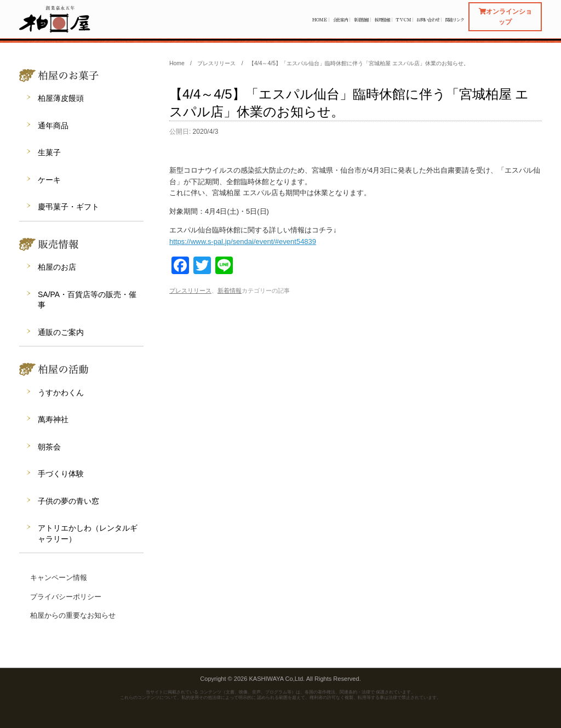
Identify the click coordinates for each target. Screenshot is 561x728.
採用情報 (382, 20)
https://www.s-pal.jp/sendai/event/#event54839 (243, 241)
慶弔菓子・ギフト (68, 207)
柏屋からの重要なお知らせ (73, 615)
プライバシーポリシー (66, 597)
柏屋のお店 (57, 267)
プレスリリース (190, 291)
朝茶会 (49, 447)
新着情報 (362, 20)
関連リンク (455, 20)
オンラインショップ (505, 17)
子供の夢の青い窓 (68, 501)
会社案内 (341, 20)
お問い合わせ (428, 20)
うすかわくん (61, 393)
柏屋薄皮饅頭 (61, 98)
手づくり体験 (61, 474)
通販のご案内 (61, 332)
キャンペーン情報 (59, 578)
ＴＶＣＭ (403, 20)
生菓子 (49, 152)
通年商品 (53, 126)
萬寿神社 (53, 419)
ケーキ (49, 180)
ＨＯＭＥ (319, 20)
